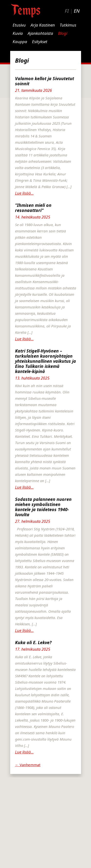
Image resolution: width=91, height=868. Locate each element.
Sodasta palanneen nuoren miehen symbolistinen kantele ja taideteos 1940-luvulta (43, 507)
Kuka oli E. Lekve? (33, 642)
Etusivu (19, 25)
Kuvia (18, 33)
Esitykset (40, 42)
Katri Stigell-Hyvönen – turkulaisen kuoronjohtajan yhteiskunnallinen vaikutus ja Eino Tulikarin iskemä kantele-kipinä (45, 361)
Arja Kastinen (43, 25)
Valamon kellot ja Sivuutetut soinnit (45, 81)
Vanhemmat (28, 765)
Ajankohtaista (40, 33)
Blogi (63, 33)
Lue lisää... (24, 193)
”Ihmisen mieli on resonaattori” (33, 208)
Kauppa (20, 42)
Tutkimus (68, 25)
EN (77, 11)
